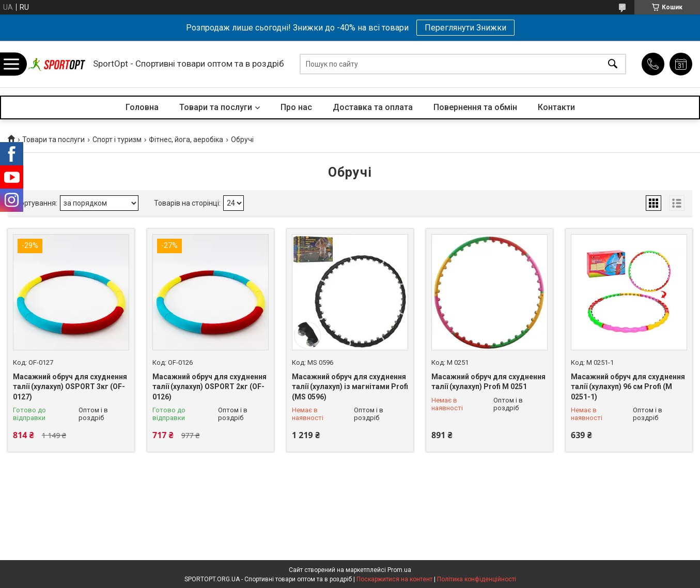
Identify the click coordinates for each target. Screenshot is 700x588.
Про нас (296, 107)
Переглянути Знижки (465, 28)
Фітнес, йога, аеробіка (186, 140)
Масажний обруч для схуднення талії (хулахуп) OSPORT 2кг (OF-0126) (209, 387)
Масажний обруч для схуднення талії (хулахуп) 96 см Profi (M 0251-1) (628, 387)
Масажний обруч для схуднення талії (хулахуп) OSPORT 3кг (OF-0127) (70, 387)
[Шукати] (613, 64)
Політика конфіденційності (477, 579)
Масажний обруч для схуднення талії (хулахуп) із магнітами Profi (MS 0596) (350, 387)
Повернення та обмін (475, 107)
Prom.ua (399, 570)
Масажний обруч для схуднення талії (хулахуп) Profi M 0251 (488, 382)
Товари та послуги (216, 107)
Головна (142, 107)
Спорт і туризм (117, 140)
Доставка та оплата (373, 107)
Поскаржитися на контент (394, 579)
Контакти (556, 107)
